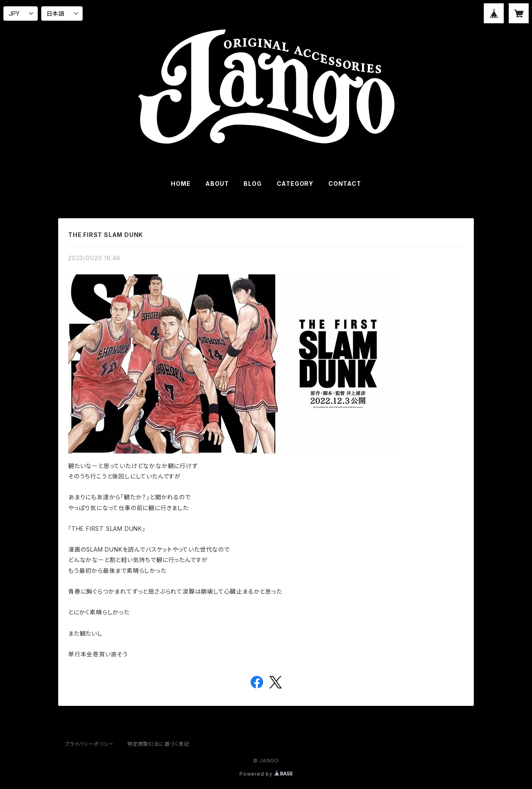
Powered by (266, 774)
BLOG (252, 184)
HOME (181, 184)
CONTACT (345, 184)
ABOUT (217, 184)
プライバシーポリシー (89, 744)
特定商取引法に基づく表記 (158, 744)
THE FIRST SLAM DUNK (106, 235)
